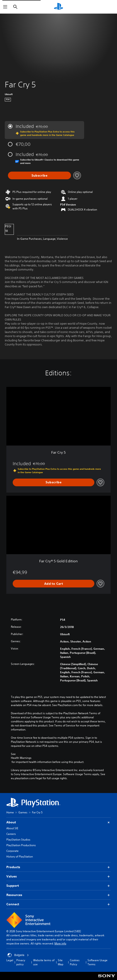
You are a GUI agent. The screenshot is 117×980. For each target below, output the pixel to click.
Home (10, 812)
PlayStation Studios (18, 840)
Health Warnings (21, 758)
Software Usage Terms (97, 962)
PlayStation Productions (21, 845)
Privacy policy (21, 962)
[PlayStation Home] (58, 7)
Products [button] (58, 867)
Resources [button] (58, 895)
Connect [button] (58, 904)
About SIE (12, 828)
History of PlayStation (20, 857)
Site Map (61, 962)
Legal (10, 960)
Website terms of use (44, 962)
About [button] (58, 822)
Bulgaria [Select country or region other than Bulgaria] (18, 955)
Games (23, 812)
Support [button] (58, 886)
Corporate (12, 851)
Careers (11, 834)
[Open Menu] (5, 7)
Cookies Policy (75, 962)
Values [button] (58, 876)
